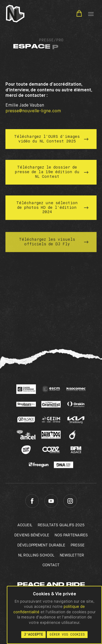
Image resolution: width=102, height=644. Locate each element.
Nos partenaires (71, 535)
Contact (51, 565)
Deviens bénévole (32, 535)
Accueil (25, 525)
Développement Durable (41, 545)
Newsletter (72, 555)
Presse (78, 545)
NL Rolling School (36, 555)
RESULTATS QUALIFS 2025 (61, 525)
